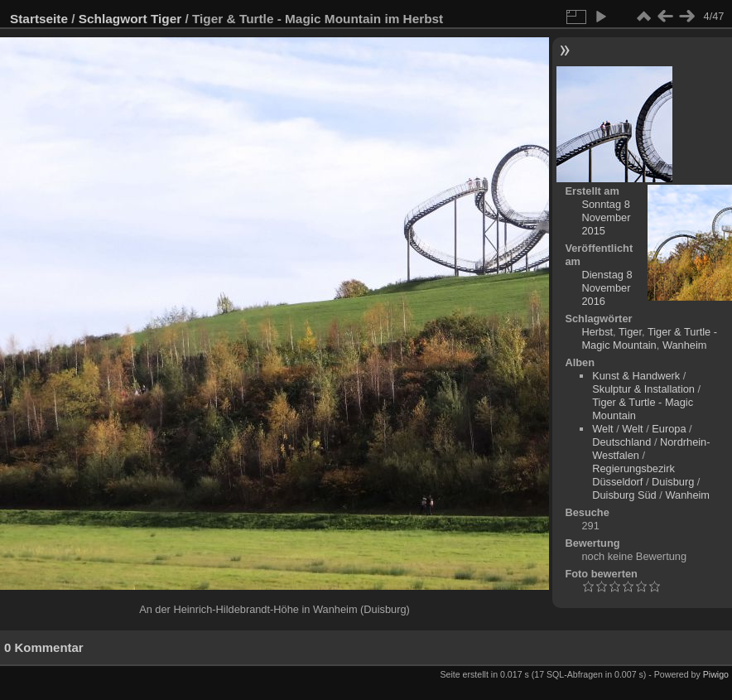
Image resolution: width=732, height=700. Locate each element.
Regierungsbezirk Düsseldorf (633, 475)
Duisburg (673, 482)
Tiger (166, 19)
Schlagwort (113, 19)
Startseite (39, 19)
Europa (669, 429)
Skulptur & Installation (643, 389)
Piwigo (716, 674)
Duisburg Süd (624, 495)
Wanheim (685, 345)
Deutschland (621, 442)
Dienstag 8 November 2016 (607, 288)
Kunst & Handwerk (636, 376)
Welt (602, 429)
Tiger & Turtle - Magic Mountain (649, 338)
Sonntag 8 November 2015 (606, 217)
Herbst (597, 332)
